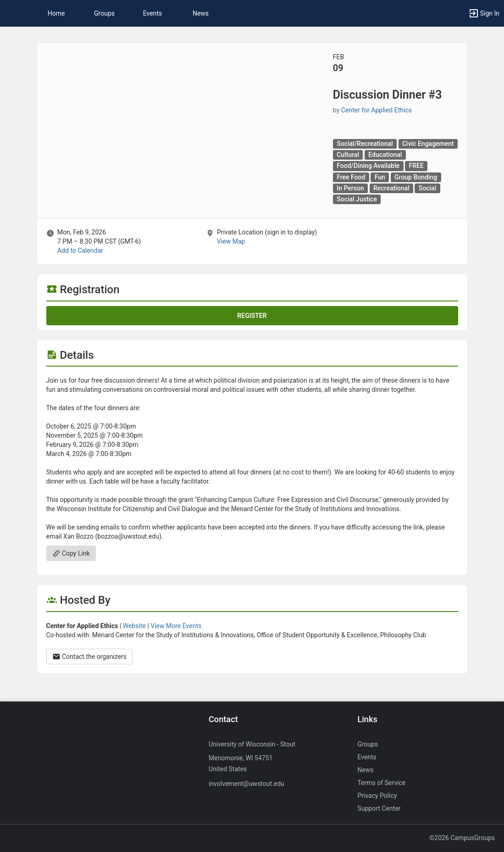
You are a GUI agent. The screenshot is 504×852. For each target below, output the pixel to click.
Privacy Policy (377, 796)
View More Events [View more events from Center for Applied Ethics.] (176, 626)
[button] (11, 13)
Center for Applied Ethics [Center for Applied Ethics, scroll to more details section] (377, 110)
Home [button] (56, 13)
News (201, 13)
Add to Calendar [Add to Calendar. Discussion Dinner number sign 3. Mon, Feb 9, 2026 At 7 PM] (80, 251)
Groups (104, 13)
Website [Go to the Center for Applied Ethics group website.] (134, 626)
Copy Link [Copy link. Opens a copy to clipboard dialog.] (71, 553)
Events (152, 13)
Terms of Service (381, 783)
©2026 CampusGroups (462, 838)
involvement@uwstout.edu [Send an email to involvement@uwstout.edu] (246, 784)
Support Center (379, 808)
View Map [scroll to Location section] (231, 241)
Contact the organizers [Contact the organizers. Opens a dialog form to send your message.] (90, 657)
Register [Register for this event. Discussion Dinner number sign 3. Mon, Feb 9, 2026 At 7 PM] (252, 316)
